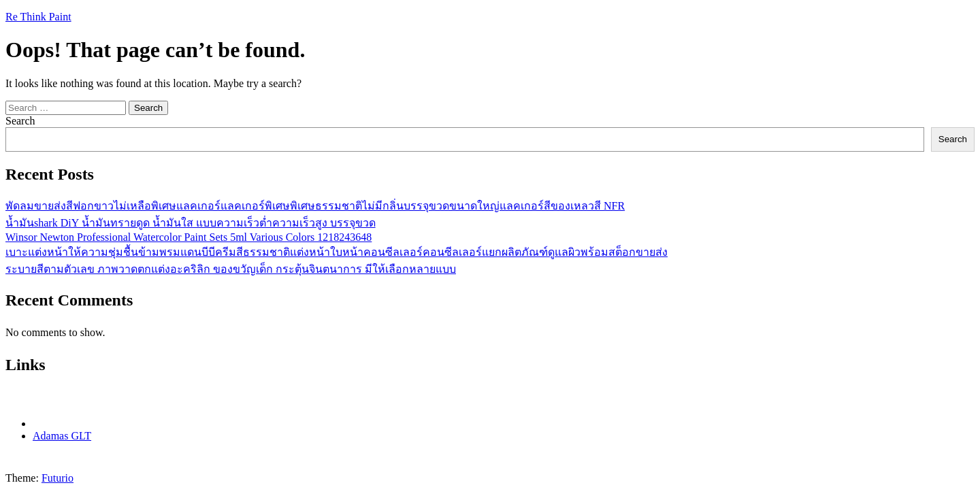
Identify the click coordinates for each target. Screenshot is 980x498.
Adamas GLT (62, 436)
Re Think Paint (38, 17)
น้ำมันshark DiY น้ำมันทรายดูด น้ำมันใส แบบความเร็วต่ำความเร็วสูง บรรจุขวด (191, 223)
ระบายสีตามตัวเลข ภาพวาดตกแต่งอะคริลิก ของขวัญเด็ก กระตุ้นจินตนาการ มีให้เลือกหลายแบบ (231, 269)
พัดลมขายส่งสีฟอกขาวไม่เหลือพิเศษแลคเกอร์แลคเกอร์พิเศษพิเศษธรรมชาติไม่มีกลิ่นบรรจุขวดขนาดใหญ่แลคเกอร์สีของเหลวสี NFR (315, 206)
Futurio (58, 478)
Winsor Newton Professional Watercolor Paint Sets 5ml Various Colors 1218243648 (189, 237)
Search (20, 121)
